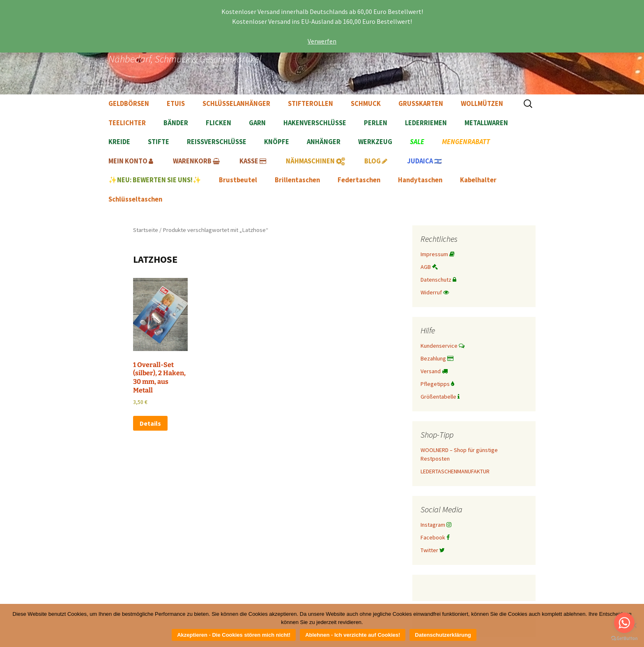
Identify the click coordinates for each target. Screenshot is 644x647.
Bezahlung (437, 358)
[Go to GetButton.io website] (624, 639)
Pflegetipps (437, 384)
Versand (434, 371)
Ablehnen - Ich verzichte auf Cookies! (353, 635)
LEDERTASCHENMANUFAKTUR (455, 471)
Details (150, 423)
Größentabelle (440, 397)
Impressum (438, 254)
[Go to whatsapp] (624, 623)
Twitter (433, 550)
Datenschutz (438, 280)
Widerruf (435, 292)
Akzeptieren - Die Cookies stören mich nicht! (234, 635)
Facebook (435, 537)
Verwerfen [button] (322, 41)
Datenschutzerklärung (443, 635)
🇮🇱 (424, 161)
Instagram (436, 525)
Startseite (146, 230)
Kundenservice (443, 346)
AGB (429, 267)
